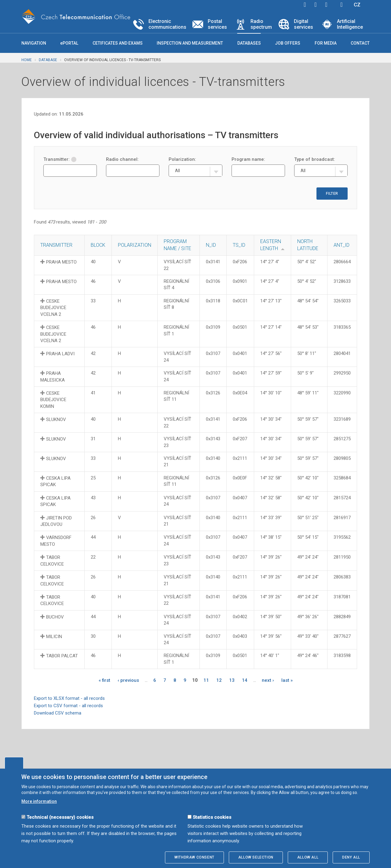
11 (206, 680)
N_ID (211, 245)
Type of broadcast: (315, 159)
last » (287, 680)
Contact (360, 43)
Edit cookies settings (14, 763)
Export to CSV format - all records (68, 706)
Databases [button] (249, 43)
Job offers (288, 43)
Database (48, 60)
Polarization (135, 245)
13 (232, 680)
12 (219, 680)
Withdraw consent (194, 857)
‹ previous (128, 680)
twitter (316, 5)
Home (27, 60)
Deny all (351, 857)
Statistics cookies (212, 817)
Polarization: (182, 159)
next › (268, 680)
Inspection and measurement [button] (190, 43)
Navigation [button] (34, 43)
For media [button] (326, 43)
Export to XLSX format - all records (69, 698)
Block (98, 245)
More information (39, 801)
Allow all (308, 857)
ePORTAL (69, 43)
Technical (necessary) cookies (60, 817)
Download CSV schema (58, 713)
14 (245, 680)
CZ (357, 5)
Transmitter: (60, 159)
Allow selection (256, 857)
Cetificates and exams (118, 43)
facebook (305, 5)
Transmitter (56, 245)
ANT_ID (342, 245)
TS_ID (239, 245)
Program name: (248, 159)
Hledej (342, 5)
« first (104, 680)
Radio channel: (122, 159)
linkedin (326, 5)
